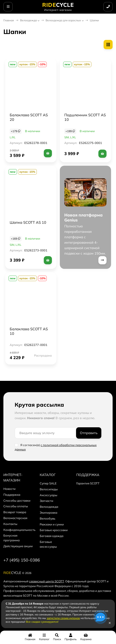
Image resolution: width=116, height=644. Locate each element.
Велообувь (48, 518)
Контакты (10, 524)
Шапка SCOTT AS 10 (28, 222)
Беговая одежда (52, 536)
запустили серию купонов (63, 618)
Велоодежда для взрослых (63, 20)
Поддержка (12, 495)
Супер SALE (48, 483)
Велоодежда (28, 20)
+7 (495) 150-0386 (22, 560)
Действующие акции (18, 546)
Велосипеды (49, 489)
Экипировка (49, 513)
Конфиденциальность (19, 530)
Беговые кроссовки (54, 530)
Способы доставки (17, 501)
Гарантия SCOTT (88, 483)
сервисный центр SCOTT (46, 581)
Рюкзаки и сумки (52, 524)
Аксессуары (49, 495)
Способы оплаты (16, 506)
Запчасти (46, 501)
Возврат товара (15, 512)
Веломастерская (15, 518)
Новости (9, 489)
